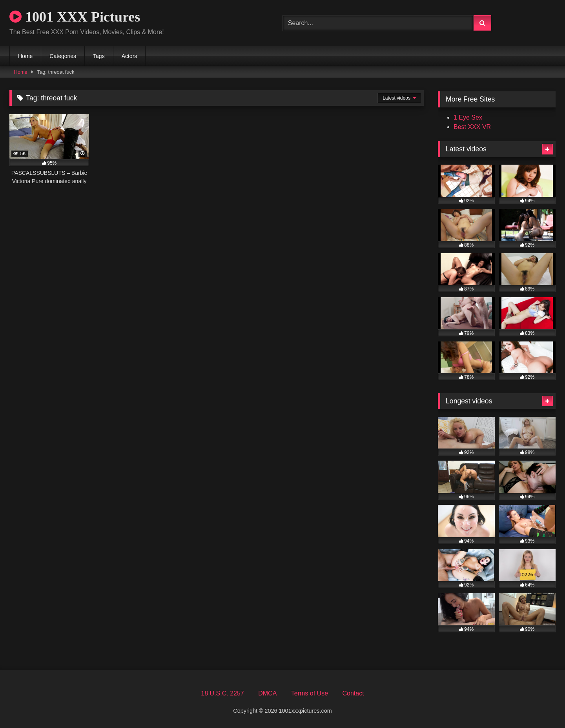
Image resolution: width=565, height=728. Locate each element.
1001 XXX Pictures (75, 17)
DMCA (267, 693)
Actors (129, 56)
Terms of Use (310, 693)
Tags (99, 56)
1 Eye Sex (468, 117)
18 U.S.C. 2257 (222, 693)
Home (25, 56)
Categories (63, 56)
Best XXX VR (472, 127)
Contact (353, 693)
